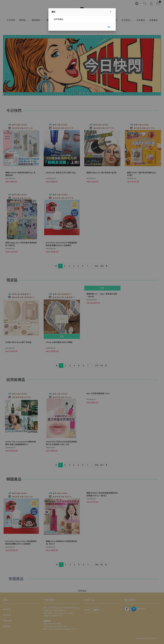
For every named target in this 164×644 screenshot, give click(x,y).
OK (109, 27)
